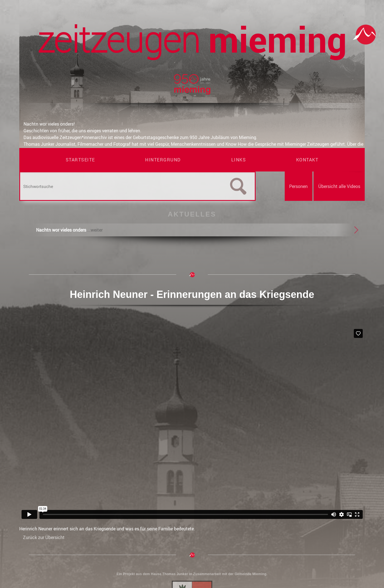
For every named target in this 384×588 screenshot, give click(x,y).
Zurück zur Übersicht (44, 537)
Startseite (80, 160)
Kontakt (307, 160)
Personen (298, 186)
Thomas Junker (175, 574)
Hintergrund (163, 160)
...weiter (95, 230)
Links (239, 160)
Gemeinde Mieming (251, 574)
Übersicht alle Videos (339, 186)
